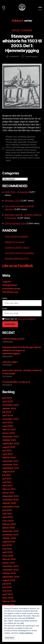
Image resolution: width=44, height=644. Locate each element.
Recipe (8, 158)
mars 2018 (8, 598)
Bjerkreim (31, 137)
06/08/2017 (14, 57)
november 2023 (11, 419)
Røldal (15, 158)
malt (18, 152)
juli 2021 (7, 475)
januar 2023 (9, 433)
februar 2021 (9, 489)
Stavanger (27, 30)
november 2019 (10, 535)
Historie (33, 145)
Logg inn (7, 282)
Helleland (15, 145)
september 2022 (11, 443)
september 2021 (11, 468)
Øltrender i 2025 (12, 201)
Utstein (37, 158)
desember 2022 (10, 436)
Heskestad (24, 145)
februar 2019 (9, 559)
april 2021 (7, 486)
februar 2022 (9, 458)
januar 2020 (9, 528)
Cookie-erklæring (26, 633)
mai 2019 (7, 549)
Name (5, 298)
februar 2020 (9, 524)
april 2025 (8, 401)
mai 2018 (7, 591)
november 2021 (10, 465)
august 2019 (9, 542)
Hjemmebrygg (18, 147)
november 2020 (11, 500)
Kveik (13, 152)
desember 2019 (10, 531)
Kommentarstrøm (11, 289)
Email (5, 309)
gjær (15, 142)
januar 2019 (8, 563)
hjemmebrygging (32, 147)
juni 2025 (7, 398)
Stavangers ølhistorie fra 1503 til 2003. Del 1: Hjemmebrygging (22, 43)
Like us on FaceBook (18, 266)
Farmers (9, 142)
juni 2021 (7, 479)
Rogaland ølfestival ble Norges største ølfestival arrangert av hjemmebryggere (22, 350)
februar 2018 (9, 601)
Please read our (19, 319)
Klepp (8, 152)
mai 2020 (7, 514)
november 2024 (11, 405)
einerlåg (30, 139)
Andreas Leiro (11, 137)
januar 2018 (8, 605)
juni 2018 (7, 587)
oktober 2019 (9, 538)
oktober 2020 (9, 503)
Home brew (10, 150)
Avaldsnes (22, 137)
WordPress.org (10, 292)
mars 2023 (8, 426)
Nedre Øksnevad (28, 152)
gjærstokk (22, 142)
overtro (26, 155)
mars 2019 (8, 556)
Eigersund (22, 139)
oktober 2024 (9, 408)
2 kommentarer (31, 57)
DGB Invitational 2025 (13, 339)
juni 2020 (7, 510)
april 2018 (7, 594)
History (16, 30)
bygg (15, 139)
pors (32, 155)
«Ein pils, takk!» (10, 362)
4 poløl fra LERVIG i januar (17, 247)
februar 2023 (9, 429)
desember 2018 (10, 566)
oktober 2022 (9, 440)
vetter (8, 160)
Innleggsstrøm (10, 285)
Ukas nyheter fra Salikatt (16, 237)
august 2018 (9, 580)
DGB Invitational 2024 (15, 223)
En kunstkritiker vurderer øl (16, 382)
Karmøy (33, 150)
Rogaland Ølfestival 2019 (17, 258)
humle (26, 150)
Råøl (36, 155)
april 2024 (8, 415)
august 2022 (9, 447)
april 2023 (8, 422)
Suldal (30, 158)
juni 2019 (7, 545)
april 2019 (7, 552)
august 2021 (9, 472)
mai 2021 (7, 482)
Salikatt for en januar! (15, 242)
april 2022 (8, 454)
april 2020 (8, 517)
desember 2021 (10, 461)
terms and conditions (27, 319)
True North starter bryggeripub (19, 253)
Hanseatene (32, 142)
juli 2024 (7, 412)
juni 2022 (7, 451)
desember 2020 (11, 496)
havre (8, 145)
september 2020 (11, 507)
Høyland (19, 150)
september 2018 (11, 577)
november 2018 (10, 570)
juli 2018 (7, 584)
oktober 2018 (9, 573)
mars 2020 (8, 521)
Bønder (9, 139)
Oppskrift (18, 155)
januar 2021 (8, 493)
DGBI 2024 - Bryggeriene (17, 192)
